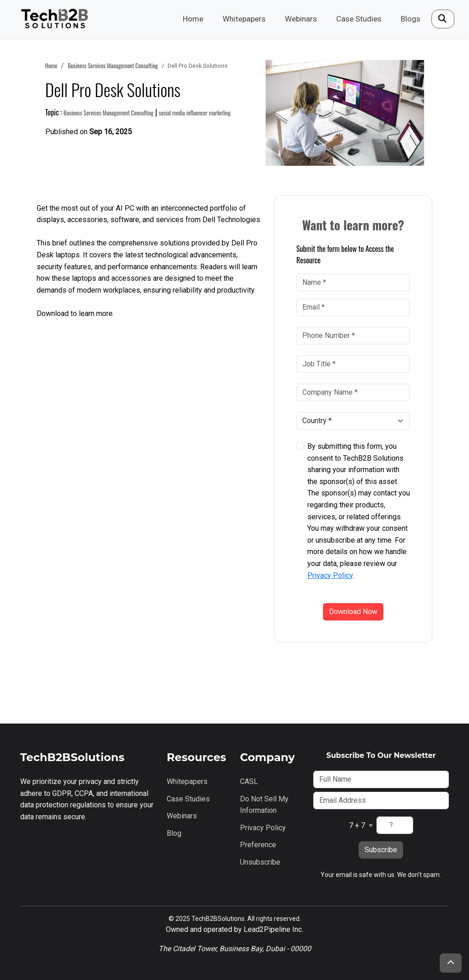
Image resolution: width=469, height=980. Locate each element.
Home (193, 19)
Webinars (301, 19)
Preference (258, 845)
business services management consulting (113, 66)
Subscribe (381, 850)
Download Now (353, 612)
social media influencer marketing (194, 113)
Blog (174, 833)
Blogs (411, 19)
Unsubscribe (260, 862)
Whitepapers (244, 19)
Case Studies (359, 19)
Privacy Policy (330, 575)
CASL (249, 781)
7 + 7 (357, 825)
